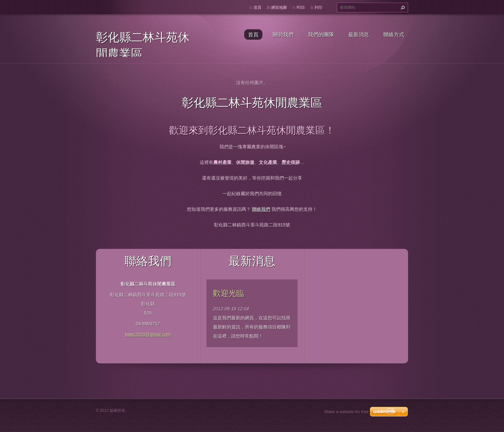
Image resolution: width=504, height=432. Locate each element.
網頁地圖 (279, 7)
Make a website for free (346, 412)
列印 (318, 7)
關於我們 (283, 34)
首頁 (253, 34)
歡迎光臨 (229, 293)
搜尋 (402, 7)
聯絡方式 (394, 34)
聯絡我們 (261, 209)
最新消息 (359, 34)
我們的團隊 (321, 34)
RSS (301, 7)
